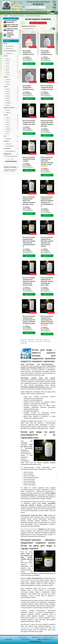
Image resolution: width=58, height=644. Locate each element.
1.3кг (7, 120)
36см (7, 82)
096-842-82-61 (17, 3)
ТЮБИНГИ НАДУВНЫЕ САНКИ (9, 35)
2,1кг (7, 127)
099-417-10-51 (17, 4)
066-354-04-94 (17, 6)
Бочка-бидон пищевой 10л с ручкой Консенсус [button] (28, 53)
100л (7, 59)
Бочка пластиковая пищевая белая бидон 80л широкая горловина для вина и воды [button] (47, 281)
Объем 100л (39, 341)
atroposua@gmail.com (19, 7)
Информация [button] (13, 12)
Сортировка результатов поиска (29, 26)
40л (7, 68)
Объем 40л (39, 340)
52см (7, 96)
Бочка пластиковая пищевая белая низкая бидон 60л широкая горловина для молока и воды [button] (47, 320)
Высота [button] (6, 87)
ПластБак (8, 48)
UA (53, 12)
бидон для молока (49, 421)
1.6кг (7, 122)
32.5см (8, 80)
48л (7, 70)
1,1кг (7, 118)
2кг (7, 134)
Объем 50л (46, 340)
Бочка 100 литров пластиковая (29, 529)
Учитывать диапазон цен (10, 156)
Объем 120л (47, 341)
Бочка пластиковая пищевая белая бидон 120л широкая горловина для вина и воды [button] (29, 201)
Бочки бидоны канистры (17, 16)
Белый (8, 139)
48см (7, 94)
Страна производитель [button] (10, 51)
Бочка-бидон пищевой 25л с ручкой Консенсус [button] (28, 88)
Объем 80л (31, 341)
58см (7, 101)
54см (7, 98)
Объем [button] (6, 56)
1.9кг (7, 125)
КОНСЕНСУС (9, 46)
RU (49, 12)
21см (7, 110)
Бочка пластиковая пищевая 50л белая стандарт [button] (29, 159)
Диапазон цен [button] (7, 154)
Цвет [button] (5, 136)
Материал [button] (6, 141)
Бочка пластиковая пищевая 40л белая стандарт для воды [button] (29, 122)
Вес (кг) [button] (6, 115)
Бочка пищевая (10, 151)
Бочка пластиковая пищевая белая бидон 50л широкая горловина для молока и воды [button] (29, 281)
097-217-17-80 (17, 2)
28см (7, 113)
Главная (6, 12)
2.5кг (7, 131)
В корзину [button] (29, 64)
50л (7, 72)
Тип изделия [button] (7, 148)
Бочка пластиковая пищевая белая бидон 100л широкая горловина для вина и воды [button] (47, 161)
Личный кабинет (43, 12)
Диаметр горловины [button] (9, 108)
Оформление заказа (32, 12)
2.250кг (8, 129)
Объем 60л (24, 341)
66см (7, 105)
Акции (19, 12)
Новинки (24, 12)
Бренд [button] (6, 43)
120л (7, 61)
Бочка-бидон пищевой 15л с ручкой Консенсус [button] (46, 53)
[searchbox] (36, 7)
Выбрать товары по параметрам (38, 23)
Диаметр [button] (6, 77)
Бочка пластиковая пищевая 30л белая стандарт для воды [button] (47, 88)
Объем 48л (24, 343)
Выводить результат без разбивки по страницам (10, 170)
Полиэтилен (9, 146)
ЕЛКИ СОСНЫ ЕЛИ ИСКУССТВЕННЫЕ (11, 26)
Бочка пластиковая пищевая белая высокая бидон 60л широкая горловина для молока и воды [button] (29, 320)
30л (7, 65)
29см (7, 89)
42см (7, 92)
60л (7, 74)
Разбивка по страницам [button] (10, 167)
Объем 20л (24, 340)
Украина (8, 53)
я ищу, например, (34, 9)
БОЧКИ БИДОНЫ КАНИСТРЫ (10, 22)
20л (7, 63)
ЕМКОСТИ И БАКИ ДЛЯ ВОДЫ (11, 30)
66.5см (8, 103)
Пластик (8, 144)
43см (7, 84)
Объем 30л (31, 340)
